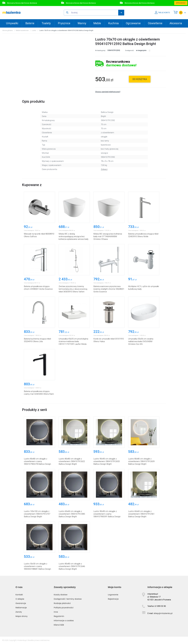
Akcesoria (176, 23)
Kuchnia (113, 23)
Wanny (82, 23)
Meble (97, 23)
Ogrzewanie (133, 23)
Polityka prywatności (64, 608)
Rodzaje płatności (62, 603)
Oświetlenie (155, 23)
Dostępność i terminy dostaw (68, 599)
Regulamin (59, 616)
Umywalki (12, 23)
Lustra (34, 30)
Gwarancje (21, 603)
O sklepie (20, 599)
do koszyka (140, 79)
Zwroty (19, 612)
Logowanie (113, 595)
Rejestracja (113, 599)
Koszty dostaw (61, 595)
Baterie (30, 23)
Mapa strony (21, 616)
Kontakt (19, 595)
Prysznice (64, 23)
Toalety (46, 23)
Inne (56, 612)
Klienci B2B (59, 625)
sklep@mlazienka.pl (163, 613)
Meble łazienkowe (22, 30)
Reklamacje (21, 608)
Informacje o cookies (64, 621)
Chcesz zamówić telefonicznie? (108, 92)
